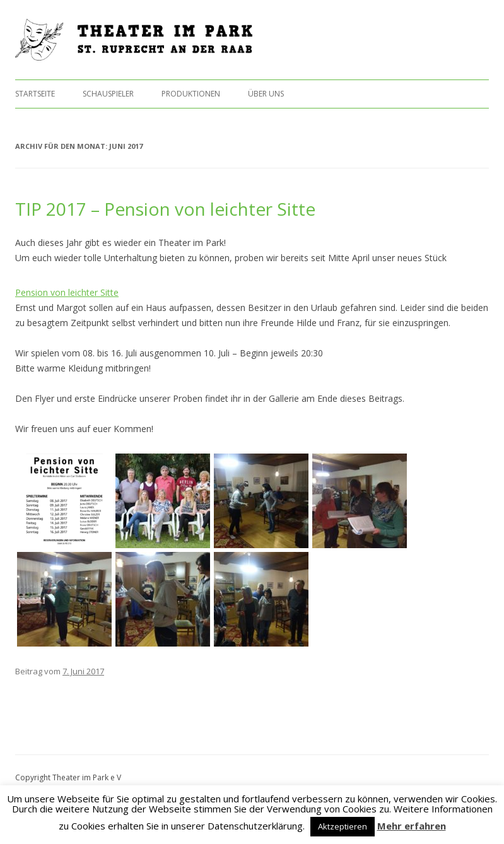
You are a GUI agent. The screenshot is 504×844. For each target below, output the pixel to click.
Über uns (266, 94)
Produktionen (191, 94)
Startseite (35, 94)
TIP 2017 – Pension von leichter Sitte (165, 209)
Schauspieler (108, 94)
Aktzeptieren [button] (343, 826)
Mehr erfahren (412, 826)
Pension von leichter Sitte (67, 292)
